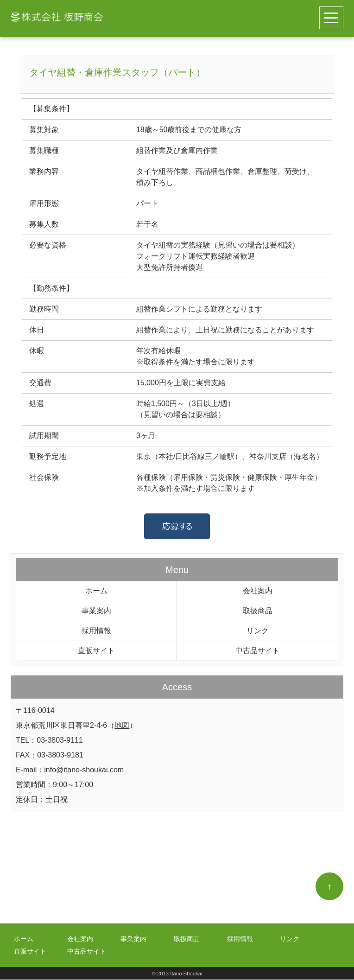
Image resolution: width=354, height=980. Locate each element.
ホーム (96, 591)
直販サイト (96, 651)
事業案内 (96, 611)
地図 (122, 725)
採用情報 (96, 631)
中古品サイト (258, 651)
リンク (258, 631)
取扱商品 (258, 611)
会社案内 (258, 591)
